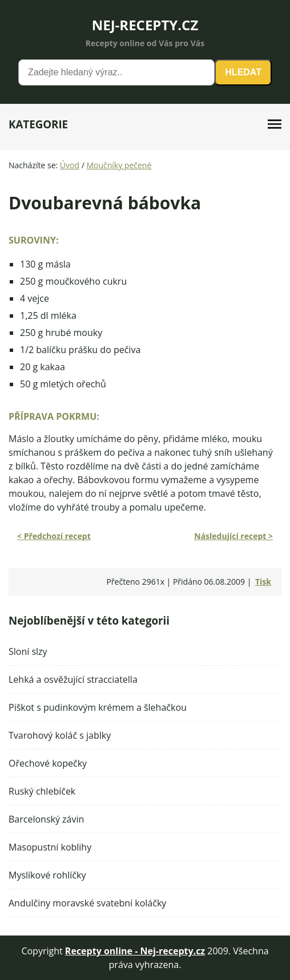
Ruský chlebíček (42, 791)
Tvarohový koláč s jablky (60, 735)
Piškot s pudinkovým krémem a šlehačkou (98, 707)
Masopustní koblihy (50, 847)
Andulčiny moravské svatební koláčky (87, 903)
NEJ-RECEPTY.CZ (145, 25)
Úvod (70, 165)
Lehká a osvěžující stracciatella (73, 679)
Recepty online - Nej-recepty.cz (135, 951)
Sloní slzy (28, 651)
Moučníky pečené (119, 165)
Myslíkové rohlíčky (47, 875)
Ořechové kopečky (48, 763)
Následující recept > (233, 536)
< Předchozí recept (54, 536)
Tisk (263, 582)
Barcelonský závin (46, 819)
